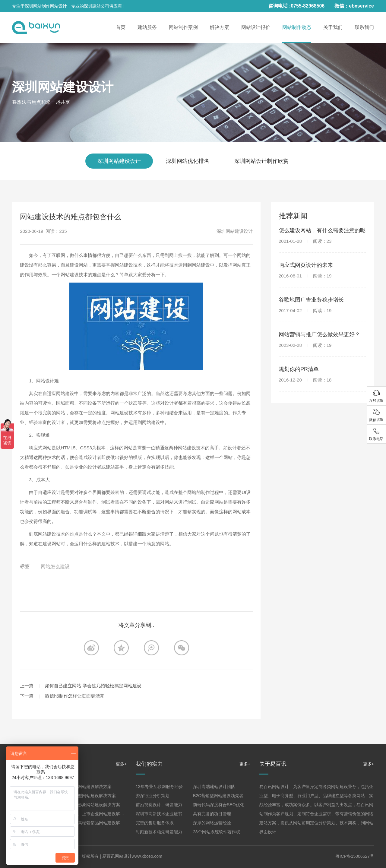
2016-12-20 (305, 397)
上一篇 (27, 721)
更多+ (121, 764)
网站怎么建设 (55, 602)
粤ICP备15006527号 (355, 856)
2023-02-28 (305, 363)
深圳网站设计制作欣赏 (261, 161)
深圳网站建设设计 (63, 87)
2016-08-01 (305, 293)
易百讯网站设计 (117, 856)
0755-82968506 (308, 6)
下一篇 (27, 731)
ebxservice (361, 6)
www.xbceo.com (147, 856)
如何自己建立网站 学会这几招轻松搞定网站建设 (93, 721)
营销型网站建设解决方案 (93, 796)
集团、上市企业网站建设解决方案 (101, 814)
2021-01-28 (305, 259)
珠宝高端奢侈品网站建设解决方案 (101, 823)
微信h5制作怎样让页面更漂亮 (75, 731)
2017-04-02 (305, 328)
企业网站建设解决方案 (90, 787)
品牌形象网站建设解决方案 (95, 805)
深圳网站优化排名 (188, 161)
